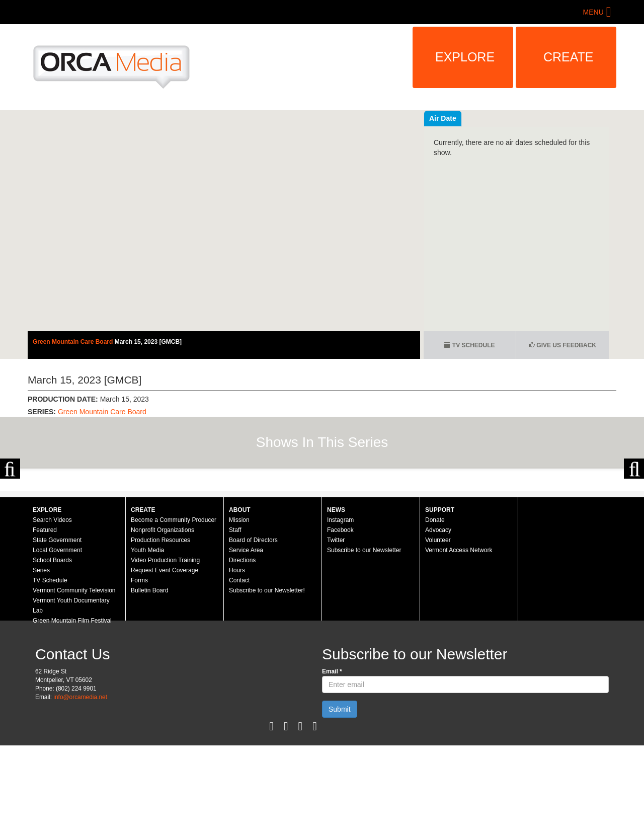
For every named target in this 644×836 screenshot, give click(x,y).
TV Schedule (469, 345)
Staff (235, 621)
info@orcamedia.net (80, 788)
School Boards (52, 651)
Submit (340, 800)
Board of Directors (253, 631)
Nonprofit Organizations (163, 621)
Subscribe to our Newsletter (364, 641)
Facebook (340, 621)
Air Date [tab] (503, 118)
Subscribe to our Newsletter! (267, 681)
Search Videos (52, 611)
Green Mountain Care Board (74, 342)
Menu (593, 12)
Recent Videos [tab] (453, 118)
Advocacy (438, 621)
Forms (139, 671)
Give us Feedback (562, 345)
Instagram (340, 611)
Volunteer (438, 631)
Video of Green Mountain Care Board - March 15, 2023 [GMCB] (224, 221)
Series (41, 661)
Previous (10, 514)
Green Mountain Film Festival (72, 711)
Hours (237, 661)
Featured (45, 621)
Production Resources (160, 631)
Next (634, 514)
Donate (435, 611)
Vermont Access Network (459, 641)
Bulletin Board (150, 681)
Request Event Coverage (165, 661)
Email (332, 762)
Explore (465, 57)
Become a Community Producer (174, 611)
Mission (239, 611)
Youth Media (147, 641)
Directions (242, 651)
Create (569, 57)
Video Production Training (165, 651)
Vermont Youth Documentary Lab (71, 696)
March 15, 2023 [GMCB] (148, 342)
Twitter (336, 631)
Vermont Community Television (74, 681)
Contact (239, 671)
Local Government (57, 641)
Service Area (246, 641)
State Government (57, 631)
